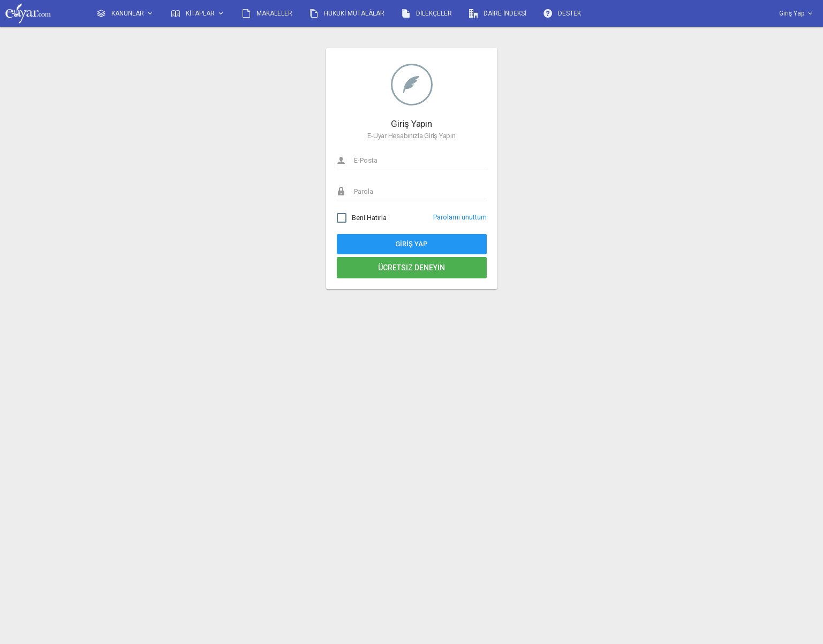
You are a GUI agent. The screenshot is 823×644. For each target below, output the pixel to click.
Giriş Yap (412, 244)
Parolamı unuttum (460, 217)
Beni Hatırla (362, 218)
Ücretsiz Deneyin (412, 268)
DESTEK (562, 13)
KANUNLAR (126, 14)
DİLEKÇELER (427, 13)
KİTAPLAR (198, 14)
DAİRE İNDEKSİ (498, 13)
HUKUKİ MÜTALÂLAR (347, 13)
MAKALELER (267, 13)
